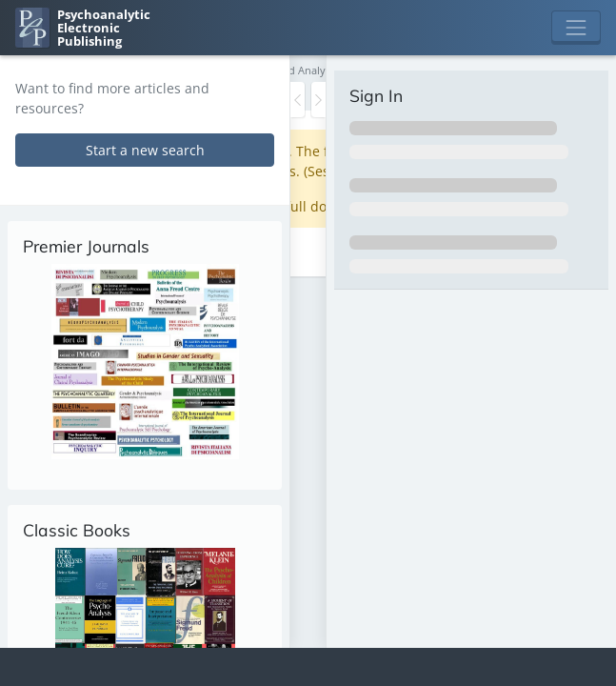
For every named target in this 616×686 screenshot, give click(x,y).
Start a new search (145, 150)
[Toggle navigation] (576, 28)
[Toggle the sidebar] (298, 100)
